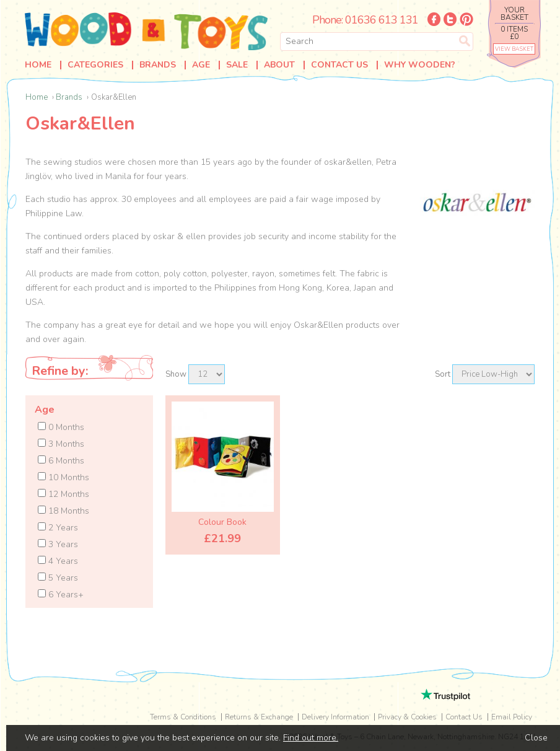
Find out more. (311, 738)
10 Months (63, 477)
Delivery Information (335, 717)
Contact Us (339, 65)
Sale (237, 65)
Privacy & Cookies (407, 717)
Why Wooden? (420, 65)
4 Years (58, 561)
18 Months (63, 511)
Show (176, 374)
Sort (443, 374)
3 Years (58, 544)
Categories (95, 65)
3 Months (61, 444)
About (279, 65)
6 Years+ (61, 595)
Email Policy (512, 717)
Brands (158, 65)
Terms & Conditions (183, 717)
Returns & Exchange (259, 717)
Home (38, 65)
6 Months (61, 461)
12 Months (63, 494)
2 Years (58, 528)
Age (201, 65)
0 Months (61, 427)
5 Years (58, 578)
